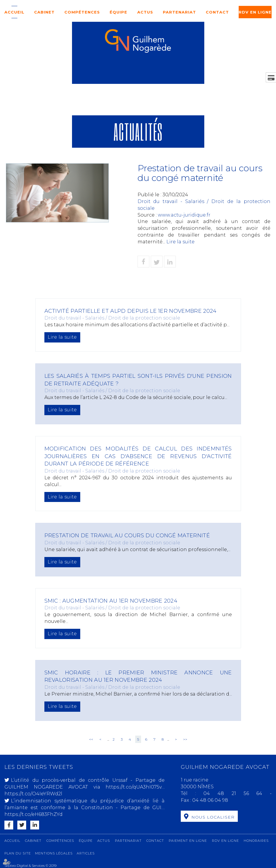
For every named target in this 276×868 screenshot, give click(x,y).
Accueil (14, 12)
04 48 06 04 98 (210, 800)
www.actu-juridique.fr (184, 215)
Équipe (118, 12)
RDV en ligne (255, 12)
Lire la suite (180, 242)
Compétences (82, 12)
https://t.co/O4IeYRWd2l (33, 794)
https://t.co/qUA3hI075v (133, 787)
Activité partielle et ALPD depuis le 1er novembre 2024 (136, 311)
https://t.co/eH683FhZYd (34, 814)
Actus (145, 12)
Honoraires (256, 841)
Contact (217, 12)
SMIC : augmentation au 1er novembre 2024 (115, 601)
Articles (86, 853)
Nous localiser (213, 817)
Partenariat (179, 12)
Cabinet (44, 12)
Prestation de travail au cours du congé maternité (132, 536)
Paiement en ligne (188, 841)
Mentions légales (54, 853)
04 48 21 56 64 (237, 793)
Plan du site (18, 853)
